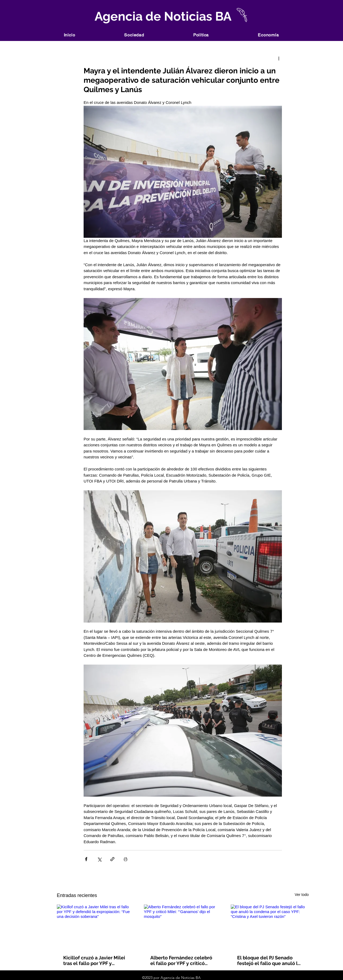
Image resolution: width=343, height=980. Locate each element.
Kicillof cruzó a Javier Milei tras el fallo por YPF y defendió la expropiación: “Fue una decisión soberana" (94, 960)
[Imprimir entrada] (126, 859)
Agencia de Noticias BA (162, 16)
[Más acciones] (279, 58)
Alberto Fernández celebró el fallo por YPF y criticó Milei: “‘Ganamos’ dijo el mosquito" (181, 960)
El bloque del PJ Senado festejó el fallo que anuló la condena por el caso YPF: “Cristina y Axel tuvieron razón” (269, 960)
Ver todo (302, 895)
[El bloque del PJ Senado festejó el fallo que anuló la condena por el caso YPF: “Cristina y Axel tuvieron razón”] (270, 926)
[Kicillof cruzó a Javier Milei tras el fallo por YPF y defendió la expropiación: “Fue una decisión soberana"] (96, 926)
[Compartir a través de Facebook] (86, 859)
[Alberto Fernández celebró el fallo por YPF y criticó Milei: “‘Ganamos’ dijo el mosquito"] (183, 926)
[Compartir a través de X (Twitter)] (99, 859)
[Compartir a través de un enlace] (112, 859)
